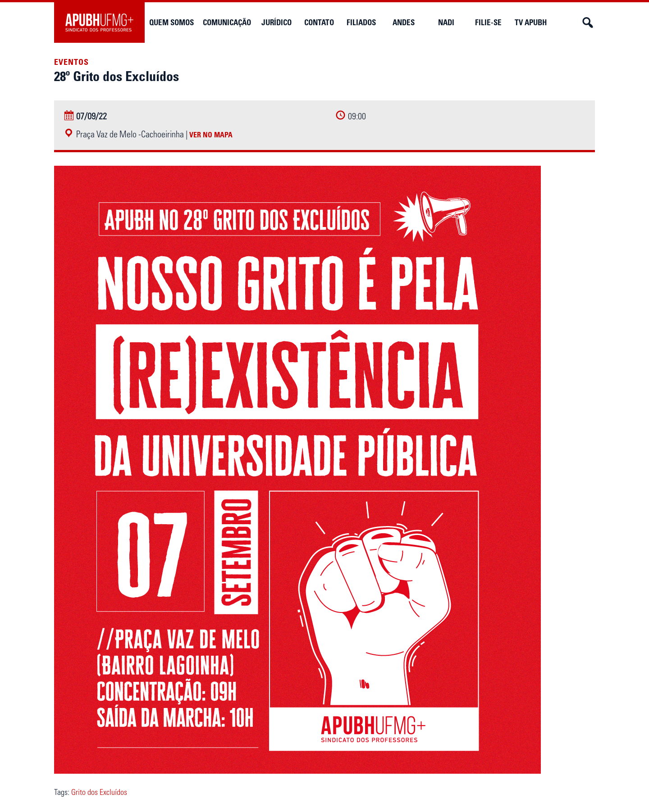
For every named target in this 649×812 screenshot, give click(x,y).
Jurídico (277, 23)
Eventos (71, 62)
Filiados (361, 23)
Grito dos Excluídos (99, 792)
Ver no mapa (211, 135)
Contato (319, 23)
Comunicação (227, 23)
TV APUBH (531, 23)
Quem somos (171, 23)
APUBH (99, 23)
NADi (446, 23)
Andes (404, 23)
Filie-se (488, 23)
